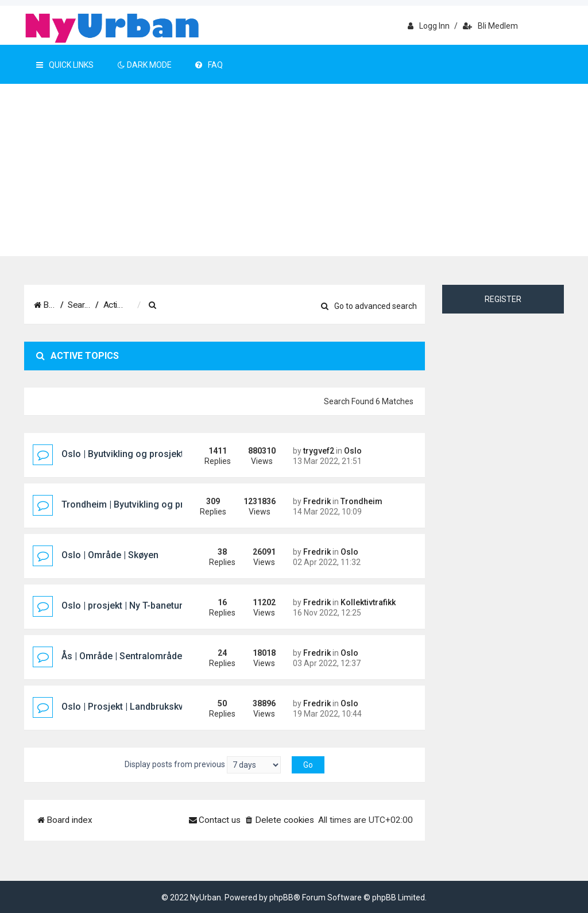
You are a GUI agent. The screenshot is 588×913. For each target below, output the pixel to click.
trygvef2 (319, 451)
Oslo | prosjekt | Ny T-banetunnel (129, 606)
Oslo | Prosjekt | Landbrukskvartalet (136, 707)
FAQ (209, 65)
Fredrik (317, 501)
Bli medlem (490, 26)
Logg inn (429, 26)
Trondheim (361, 501)
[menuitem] (211, 305)
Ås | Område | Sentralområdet (123, 656)
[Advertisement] (294, 170)
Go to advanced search (369, 306)
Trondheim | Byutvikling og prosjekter (140, 504)
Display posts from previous (203, 765)
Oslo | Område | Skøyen (110, 555)
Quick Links (65, 65)
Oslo (353, 451)
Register (503, 299)
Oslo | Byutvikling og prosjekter (127, 454)
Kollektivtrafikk (368, 602)
